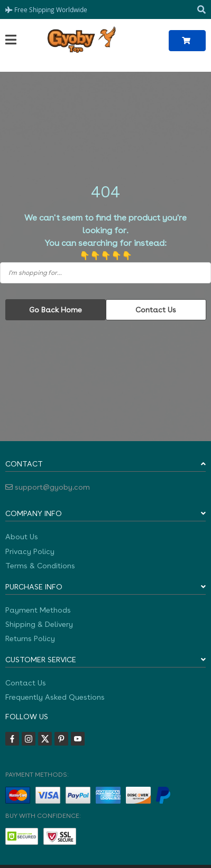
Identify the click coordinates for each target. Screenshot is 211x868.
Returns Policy (30, 638)
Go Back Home (56, 310)
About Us (22, 537)
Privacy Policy (30, 551)
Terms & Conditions (40, 566)
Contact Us (156, 310)
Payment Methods (38, 610)
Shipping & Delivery (39, 624)
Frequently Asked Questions (55, 697)
